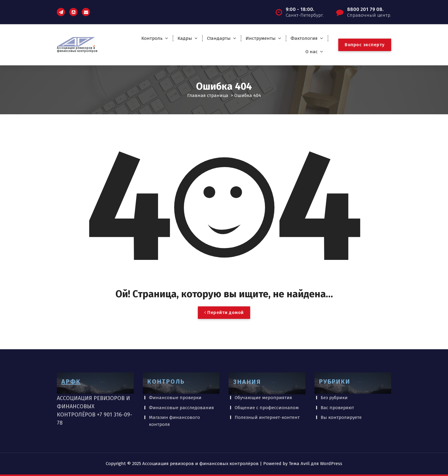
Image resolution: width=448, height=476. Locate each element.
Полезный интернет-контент (267, 398)
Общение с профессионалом (267, 388)
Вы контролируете (341, 398)
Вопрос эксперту (365, 45)
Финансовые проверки (175, 378)
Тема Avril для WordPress (315, 464)
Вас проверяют (337, 388)
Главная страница (208, 95)
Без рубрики (334, 378)
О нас (312, 52)
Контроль (152, 38)
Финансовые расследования (181, 388)
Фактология (304, 38)
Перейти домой (224, 312)
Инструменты (261, 38)
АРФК (71, 362)
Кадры (185, 38)
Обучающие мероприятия (263, 378)
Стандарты (219, 38)
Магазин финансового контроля (174, 402)
